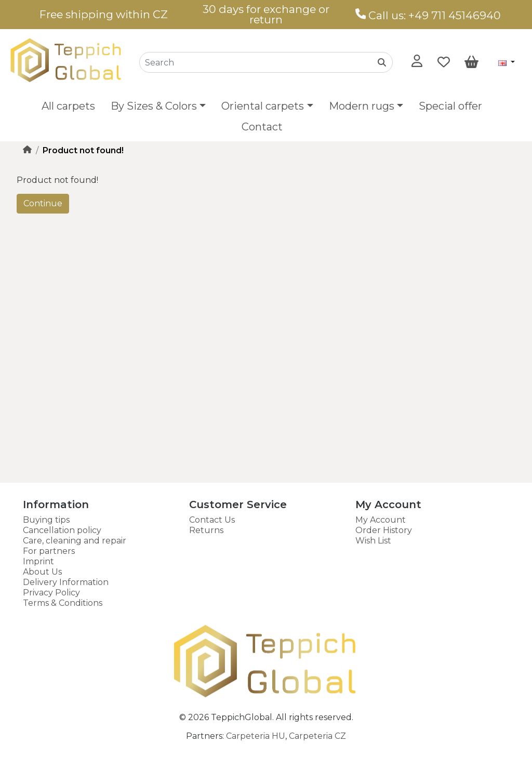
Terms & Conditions (63, 603)
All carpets (68, 106)
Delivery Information (66, 582)
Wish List (373, 541)
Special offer (450, 106)
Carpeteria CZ (317, 736)
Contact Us (212, 520)
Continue (43, 203)
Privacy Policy (51, 593)
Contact (262, 127)
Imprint (38, 561)
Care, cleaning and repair (75, 541)
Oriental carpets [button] (263, 106)
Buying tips (46, 520)
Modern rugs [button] (362, 106)
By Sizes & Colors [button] (154, 106)
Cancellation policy (62, 530)
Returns (206, 530)
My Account (381, 520)
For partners (49, 551)
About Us (42, 572)
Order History (384, 530)
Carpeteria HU (256, 736)
